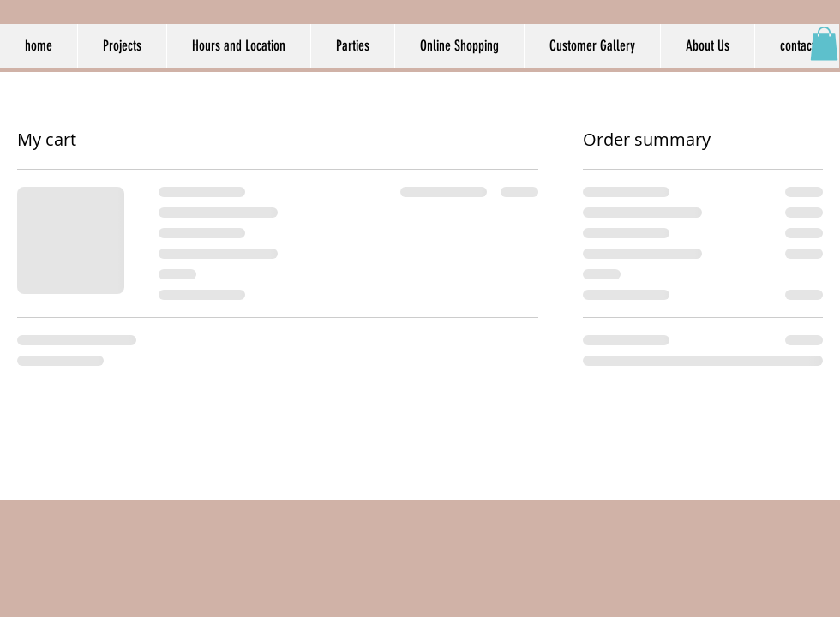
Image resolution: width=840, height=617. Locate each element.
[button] (824, 43)
